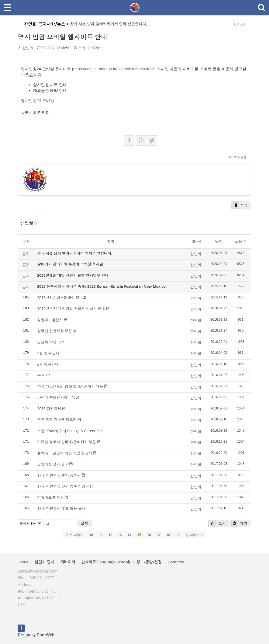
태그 (239, 523)
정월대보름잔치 (50, 320)
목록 (240, 205)
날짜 (219, 242)
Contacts (176, 562)
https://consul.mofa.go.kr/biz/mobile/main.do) (112, 69)
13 (120, 535)
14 (129, 535)
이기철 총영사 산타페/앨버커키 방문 (67, 442)
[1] (92, 486)
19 (178, 535)
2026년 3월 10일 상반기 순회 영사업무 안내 (73, 275)
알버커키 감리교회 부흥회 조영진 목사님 (70, 264)
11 (101, 535)
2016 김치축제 (49, 409)
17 (159, 535)
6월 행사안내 (48, 364)
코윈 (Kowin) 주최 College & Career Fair (70, 431)
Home (23, 562)
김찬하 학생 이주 (51, 342)
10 (91, 535)
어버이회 (68, 562)
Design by (36, 635)
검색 (84, 523)
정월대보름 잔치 (51, 498)
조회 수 (241, 242)
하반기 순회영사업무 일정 (58, 397)
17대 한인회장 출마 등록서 (59, 475)
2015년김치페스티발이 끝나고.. (63, 298)
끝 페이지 (195, 535)
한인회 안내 (45, 562)
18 (168, 535)
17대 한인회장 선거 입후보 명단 (63, 486)
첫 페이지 (74, 535)
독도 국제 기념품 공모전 (57, 420)
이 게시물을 (238, 157)
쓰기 (217, 523)
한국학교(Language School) (106, 562)
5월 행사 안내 (48, 353)
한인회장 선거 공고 (53, 464)
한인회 (28, 48)
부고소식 (45, 375)
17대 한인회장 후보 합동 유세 (61, 508)
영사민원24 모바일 (38, 101)
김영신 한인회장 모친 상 (57, 331)
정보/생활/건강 (149, 562)
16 (149, 535)
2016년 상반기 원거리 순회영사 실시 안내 (71, 309)
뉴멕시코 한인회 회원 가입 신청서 (65, 453)
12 (110, 535)
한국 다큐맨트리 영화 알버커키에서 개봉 (70, 386)
